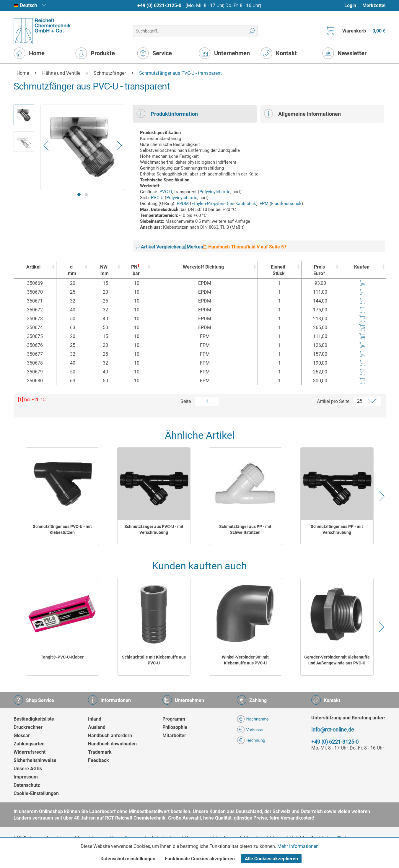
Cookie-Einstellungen (36, 793)
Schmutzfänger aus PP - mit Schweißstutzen (245, 529)
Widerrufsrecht (30, 752)
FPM (264, 204)
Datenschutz (27, 785)
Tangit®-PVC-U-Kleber (62, 657)
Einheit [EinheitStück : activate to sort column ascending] (278, 270)
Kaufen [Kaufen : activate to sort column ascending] (362, 267)
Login (350, 5)
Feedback (98, 760)
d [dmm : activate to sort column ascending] (71, 270)
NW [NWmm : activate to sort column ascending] (104, 270)
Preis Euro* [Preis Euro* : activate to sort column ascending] (319, 270)
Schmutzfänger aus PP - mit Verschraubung (337, 529)
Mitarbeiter (174, 735)
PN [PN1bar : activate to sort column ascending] (135, 270)
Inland (95, 719)
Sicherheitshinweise (35, 760)
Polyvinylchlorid (215, 192)
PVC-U (166, 192)
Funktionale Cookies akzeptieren (200, 859)
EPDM (183, 204)
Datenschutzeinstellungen (128, 859)
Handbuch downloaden (112, 744)
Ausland (97, 727)
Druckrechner (28, 727)
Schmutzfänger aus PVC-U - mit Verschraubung (154, 529)
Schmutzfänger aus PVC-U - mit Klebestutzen (62, 529)
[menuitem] (353, 5)
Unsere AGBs (28, 769)
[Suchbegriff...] (195, 31)
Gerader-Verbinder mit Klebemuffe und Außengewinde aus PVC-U (337, 660)
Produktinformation (167, 113)
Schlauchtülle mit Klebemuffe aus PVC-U (154, 660)
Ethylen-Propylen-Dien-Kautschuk (224, 204)
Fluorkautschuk (286, 204)
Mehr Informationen (298, 846)
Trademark (100, 752)
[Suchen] (252, 31)
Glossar (22, 735)
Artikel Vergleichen (159, 247)
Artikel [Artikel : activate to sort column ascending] (33, 267)
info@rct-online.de (333, 730)
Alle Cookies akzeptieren (271, 859)
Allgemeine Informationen (302, 113)
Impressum (26, 777)
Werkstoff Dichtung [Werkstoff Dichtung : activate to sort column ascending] (203, 267)
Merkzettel (374, 5)
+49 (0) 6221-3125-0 (159, 5)
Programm (174, 719)
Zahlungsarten (29, 744)
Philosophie (175, 727)
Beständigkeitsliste (34, 719)
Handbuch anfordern (110, 735)
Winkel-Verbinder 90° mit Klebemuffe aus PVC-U (245, 660)
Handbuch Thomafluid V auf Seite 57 (245, 247)
